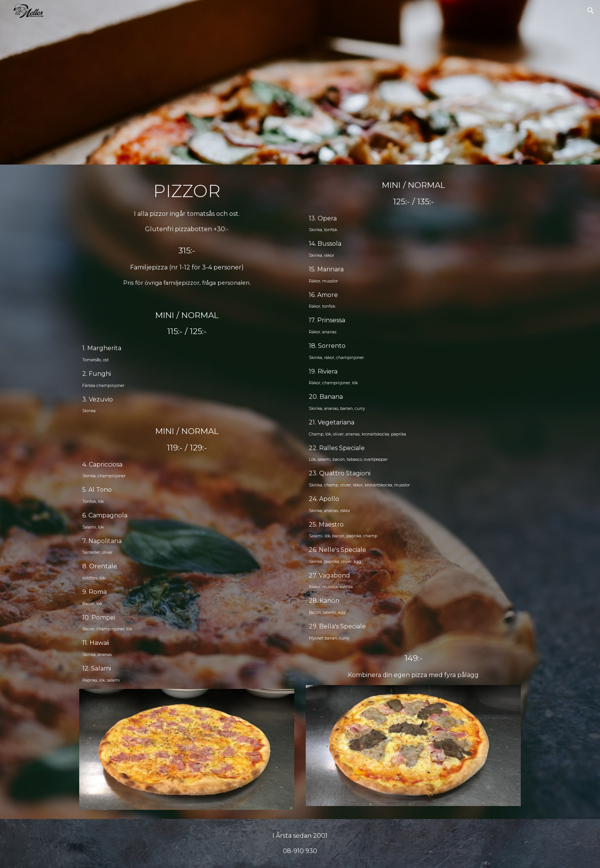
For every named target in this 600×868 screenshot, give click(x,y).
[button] (591, 11)
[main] (187, 233)
